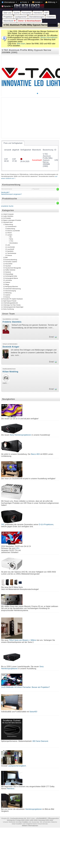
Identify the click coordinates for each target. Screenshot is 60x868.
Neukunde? (5, 192)
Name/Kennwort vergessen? (11, 194)
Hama (11, 239)
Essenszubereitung (11, 260)
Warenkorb (10, 21)
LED (9, 245)
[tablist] (30, 156)
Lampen (10, 235)
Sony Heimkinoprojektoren (20, 435)
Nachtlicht (10, 251)
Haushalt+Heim (8, 222)
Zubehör (8, 295)
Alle (10, 237)
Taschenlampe (12, 253)
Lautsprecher (21, 17)
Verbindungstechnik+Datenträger (13, 307)
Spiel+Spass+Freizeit (10, 301)
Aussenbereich (12, 227)
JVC (3, 524)
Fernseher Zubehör (11, 262)
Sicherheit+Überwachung (13, 289)
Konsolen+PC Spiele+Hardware (13, 299)
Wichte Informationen (49, 37)
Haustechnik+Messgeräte (13, 268)
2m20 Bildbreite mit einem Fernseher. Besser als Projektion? (25, 687)
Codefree (51, 17)
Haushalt (8, 266)
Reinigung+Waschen (12, 287)
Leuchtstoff (11, 249)
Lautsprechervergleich (17, 766)
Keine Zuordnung (8, 309)
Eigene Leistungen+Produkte (12, 220)
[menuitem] (9, 2)
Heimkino (38, 13)
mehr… (51, 328)
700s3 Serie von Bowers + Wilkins (23, 640)
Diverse (10, 255)
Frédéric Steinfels (12, 322)
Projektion (8, 17)
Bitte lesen (21, 44)
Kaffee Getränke (10, 270)
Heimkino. (11, 789)
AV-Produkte (7, 218)
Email (51, 337)
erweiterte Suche (7, 206)
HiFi (46, 13)
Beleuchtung (9, 224)
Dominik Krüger (11, 347)
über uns (7, 13)
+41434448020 (41, 818)
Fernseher (27, 13)
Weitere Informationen (30, 826)
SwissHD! (33, 712)
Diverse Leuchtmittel (14, 231)
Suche (17, 13)
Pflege (7, 284)
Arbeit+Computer (8, 214)
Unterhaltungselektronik (10, 303)
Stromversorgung (11, 291)
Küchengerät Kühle (11, 276)
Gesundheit (9, 264)
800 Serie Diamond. (40, 741)
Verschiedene (13, 243)
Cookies (25, 822)
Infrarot (9, 233)
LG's (17, 548)
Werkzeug (8, 293)
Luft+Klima (8, 280)
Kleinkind (8, 272)
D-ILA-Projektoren (46, 524)
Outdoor (8, 282)
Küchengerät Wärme (12, 278)
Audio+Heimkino (8, 216)
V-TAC (11, 241)
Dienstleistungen (37, 17)
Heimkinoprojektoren (34, 809)
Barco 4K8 (35, 454)
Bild (6, 258)
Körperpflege (9, 274)
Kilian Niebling (10, 372)
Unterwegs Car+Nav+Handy (12, 305)
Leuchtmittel (11, 247)
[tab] (13, 143)
